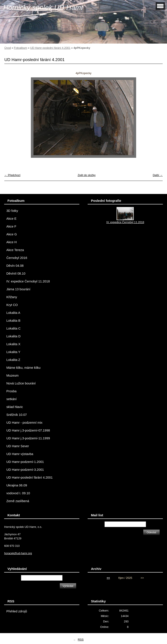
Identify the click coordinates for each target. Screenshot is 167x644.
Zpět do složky (87, 175)
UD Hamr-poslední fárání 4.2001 (50, 48)
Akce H (11, 242)
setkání (11, 399)
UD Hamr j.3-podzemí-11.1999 (28, 438)
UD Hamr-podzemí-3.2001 (25, 470)
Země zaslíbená (18, 501)
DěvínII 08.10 (16, 274)
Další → (158, 175)
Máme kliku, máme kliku (23, 368)
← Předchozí (12, 175)
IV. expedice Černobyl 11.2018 (28, 281)
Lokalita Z (13, 360)
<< (108, 578)
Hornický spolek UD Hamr (43, 7)
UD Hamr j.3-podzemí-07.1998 (28, 430)
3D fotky (12, 211)
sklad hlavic (15, 407)
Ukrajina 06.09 (17, 485)
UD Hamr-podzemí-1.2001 (25, 462)
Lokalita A (13, 313)
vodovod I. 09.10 (18, 493)
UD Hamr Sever (18, 446)
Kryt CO (12, 305)
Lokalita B (13, 321)
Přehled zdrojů (17, 611)
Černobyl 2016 (17, 258)
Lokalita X (13, 344)
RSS (81, 640)
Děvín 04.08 (15, 266)
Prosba (11, 391)
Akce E (11, 219)
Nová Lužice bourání (21, 383)
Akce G (12, 234)
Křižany (12, 297)
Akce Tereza (15, 250)
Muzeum (12, 376)
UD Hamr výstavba (20, 454)
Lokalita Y (13, 352)
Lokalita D (13, 336)
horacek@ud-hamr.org (18, 553)
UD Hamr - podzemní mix (24, 423)
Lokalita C (13, 328)
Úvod (8, 48)
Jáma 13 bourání (18, 289)
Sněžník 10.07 (17, 415)
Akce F (11, 226)
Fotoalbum (20, 48)
